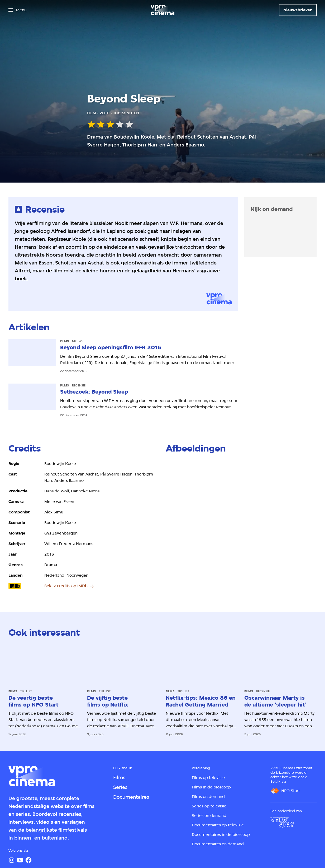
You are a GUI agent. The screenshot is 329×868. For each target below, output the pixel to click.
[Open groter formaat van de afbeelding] (190, 474)
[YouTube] (20, 860)
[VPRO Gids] (282, 823)
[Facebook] (28, 860)
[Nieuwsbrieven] (298, 10)
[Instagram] (12, 860)
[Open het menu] (18, 10)
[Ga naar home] (163, 10)
